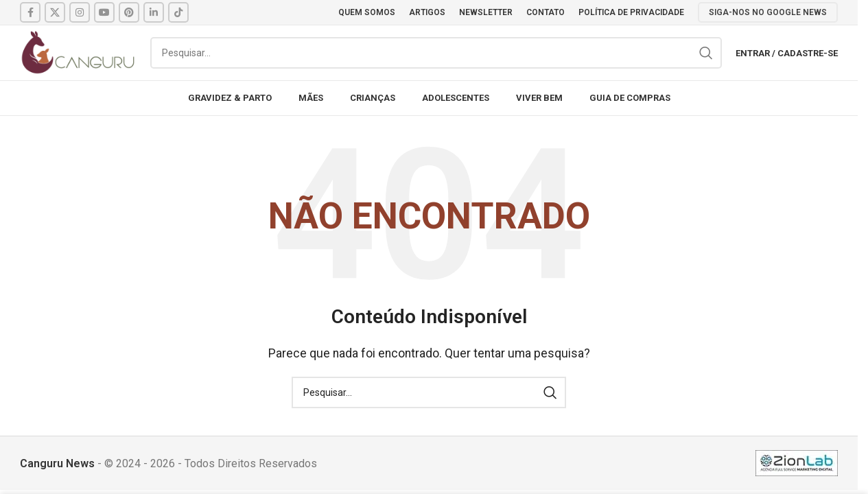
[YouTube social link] (104, 12)
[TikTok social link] (178, 12)
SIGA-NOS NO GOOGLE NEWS (768, 12)
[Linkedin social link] (154, 12)
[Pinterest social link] (129, 12)
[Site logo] (78, 52)
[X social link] (55, 12)
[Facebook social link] (30, 12)
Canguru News (57, 463)
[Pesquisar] (436, 53)
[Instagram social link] (80, 12)
